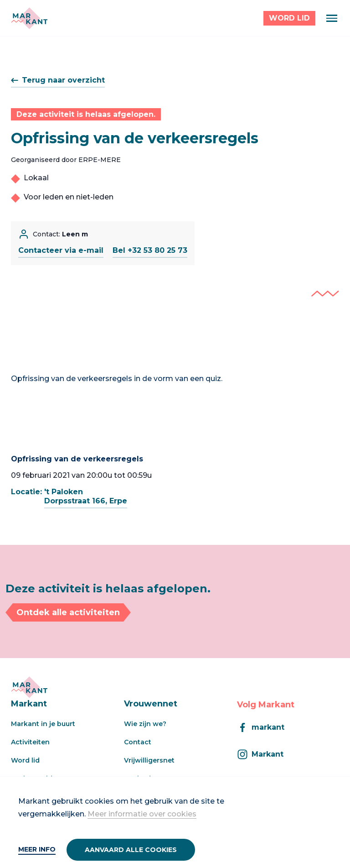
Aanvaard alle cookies (131, 850)
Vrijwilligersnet (149, 760)
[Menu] (332, 18)
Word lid (25, 760)
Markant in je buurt (43, 724)
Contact (138, 742)
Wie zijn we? (145, 724)
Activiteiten (30, 742)
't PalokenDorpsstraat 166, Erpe (86, 496)
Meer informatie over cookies (142, 814)
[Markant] (29, 18)
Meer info (37, 849)
